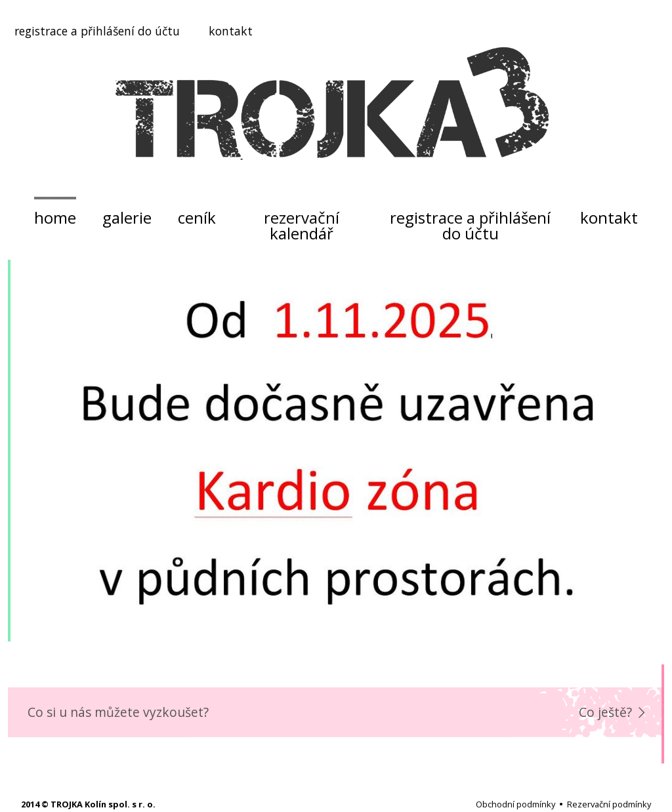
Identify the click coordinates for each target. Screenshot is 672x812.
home (55, 217)
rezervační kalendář (302, 225)
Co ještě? (605, 712)
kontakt (231, 31)
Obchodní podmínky (515, 804)
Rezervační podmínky (609, 804)
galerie (127, 217)
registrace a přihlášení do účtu (97, 31)
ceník (197, 217)
